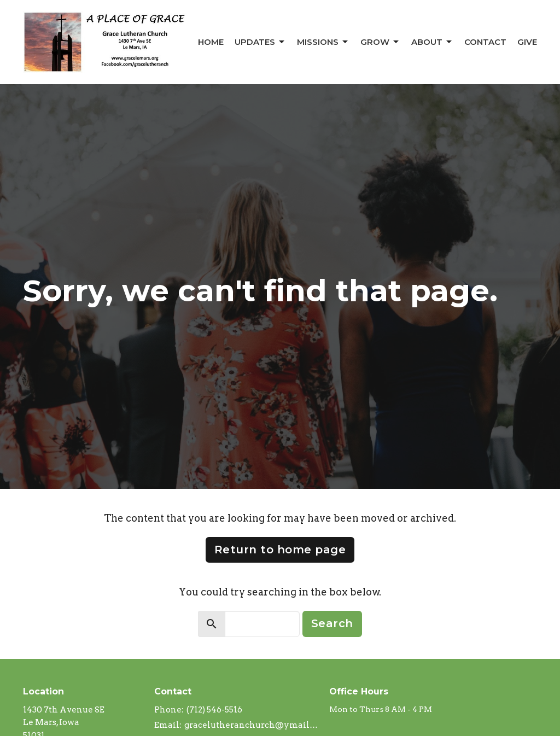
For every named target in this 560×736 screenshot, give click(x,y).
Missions (323, 42)
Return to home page (280, 550)
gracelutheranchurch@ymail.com (251, 725)
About (432, 42)
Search (332, 623)
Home (211, 42)
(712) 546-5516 (214, 710)
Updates (260, 42)
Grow (380, 42)
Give (527, 42)
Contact (485, 42)
